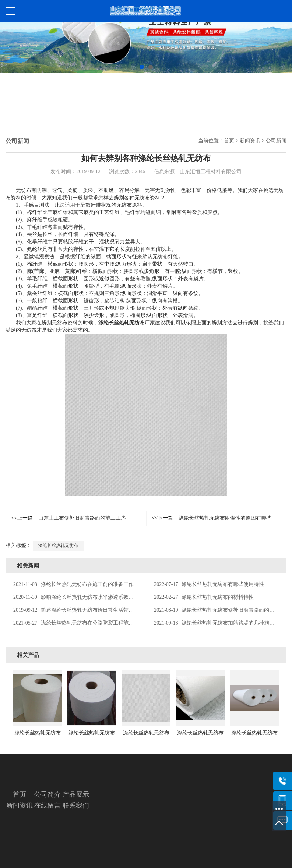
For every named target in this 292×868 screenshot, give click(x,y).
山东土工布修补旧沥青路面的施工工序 (69, 518)
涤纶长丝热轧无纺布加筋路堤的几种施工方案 (219, 623)
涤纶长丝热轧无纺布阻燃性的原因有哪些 (212, 518)
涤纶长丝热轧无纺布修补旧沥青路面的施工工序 (222, 610)
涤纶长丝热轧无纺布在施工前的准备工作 (73, 584)
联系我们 (76, 805)
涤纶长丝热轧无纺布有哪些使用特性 (209, 584)
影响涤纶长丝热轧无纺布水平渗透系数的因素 (79, 597)
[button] (142, 67)
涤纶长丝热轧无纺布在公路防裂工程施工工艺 (79, 623)
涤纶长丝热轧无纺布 (122, 323)
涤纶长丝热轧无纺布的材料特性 (204, 597)
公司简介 (48, 794)
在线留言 (48, 805)
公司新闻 (276, 141)
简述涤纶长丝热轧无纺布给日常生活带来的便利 (81, 610)
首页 (229, 141)
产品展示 (76, 794)
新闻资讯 (250, 141)
